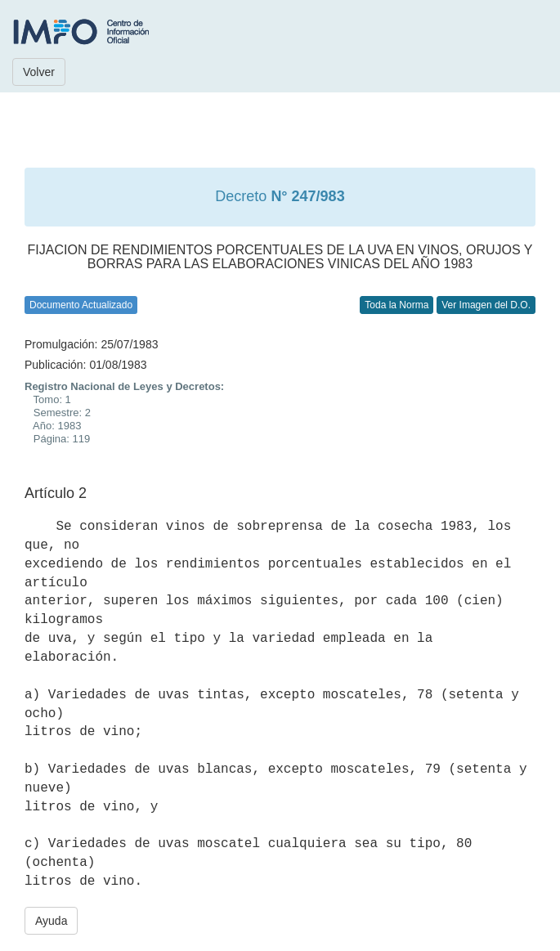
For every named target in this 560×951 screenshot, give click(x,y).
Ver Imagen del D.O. (486, 305)
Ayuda (51, 921)
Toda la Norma (396, 305)
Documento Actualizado (81, 305)
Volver (39, 72)
